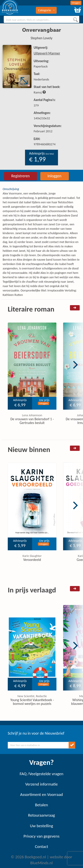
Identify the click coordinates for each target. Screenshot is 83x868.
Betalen (41, 805)
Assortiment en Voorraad (41, 794)
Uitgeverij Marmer (47, 53)
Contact (42, 847)
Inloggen (76, 3)
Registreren (20, 176)
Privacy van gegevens (41, 836)
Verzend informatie (41, 784)
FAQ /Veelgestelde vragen (41, 774)
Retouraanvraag (42, 815)
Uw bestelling (41, 826)
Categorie (46, 10)
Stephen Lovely (41, 38)
